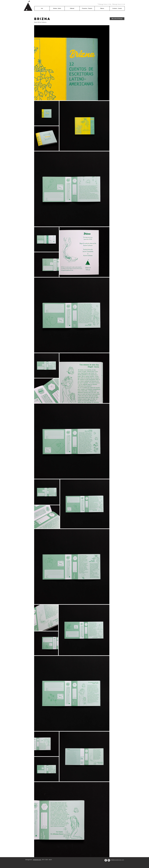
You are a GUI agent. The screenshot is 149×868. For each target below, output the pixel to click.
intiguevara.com (37, 860)
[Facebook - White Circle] (106, 860)
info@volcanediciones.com (117, 860)
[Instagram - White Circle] (109, 860)
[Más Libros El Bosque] (117, 19)
